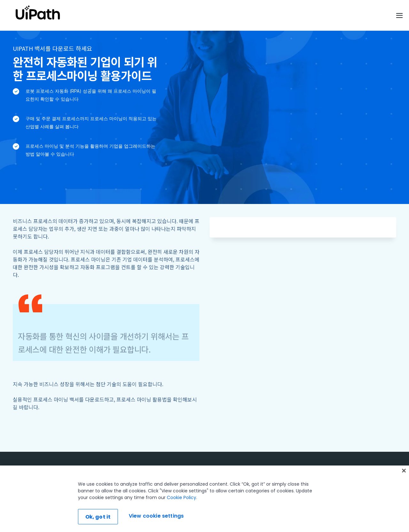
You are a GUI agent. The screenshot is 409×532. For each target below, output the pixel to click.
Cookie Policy (181, 497)
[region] (204, 499)
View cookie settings (156, 516)
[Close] (404, 471)
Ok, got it (98, 517)
